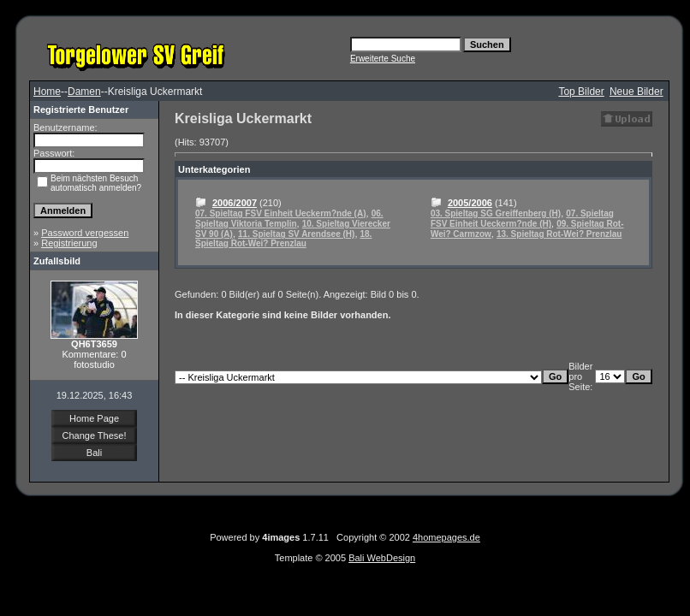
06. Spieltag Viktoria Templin (289, 219)
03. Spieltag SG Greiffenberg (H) (496, 213)
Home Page (94, 418)
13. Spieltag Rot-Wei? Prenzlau (559, 234)
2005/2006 (470, 203)
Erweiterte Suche (383, 59)
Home (47, 92)
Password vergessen (85, 233)
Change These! (94, 435)
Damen (84, 92)
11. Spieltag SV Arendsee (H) (296, 234)
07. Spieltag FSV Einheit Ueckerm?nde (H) (522, 219)
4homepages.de (446, 537)
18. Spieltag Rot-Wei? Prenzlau (283, 239)
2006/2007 (235, 203)
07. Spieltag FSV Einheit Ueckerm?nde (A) (281, 213)
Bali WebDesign (382, 558)
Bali (94, 453)
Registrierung (69, 243)
